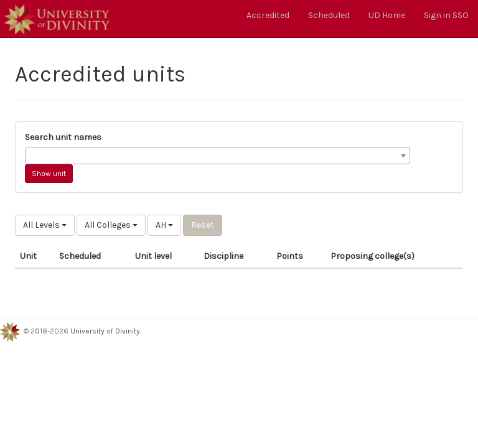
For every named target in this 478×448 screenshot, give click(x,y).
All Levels (45, 225)
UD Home (387, 15)
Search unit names (63, 137)
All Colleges (111, 225)
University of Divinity (105, 331)
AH (164, 225)
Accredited (268, 15)
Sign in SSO (446, 15)
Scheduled (329, 15)
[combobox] (218, 156)
